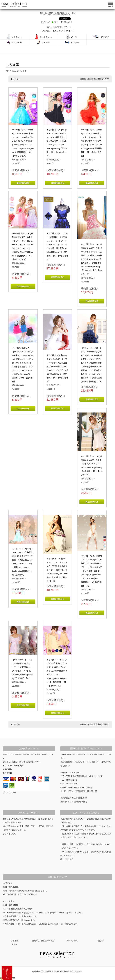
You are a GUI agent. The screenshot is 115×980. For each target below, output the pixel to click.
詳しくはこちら (9, 792)
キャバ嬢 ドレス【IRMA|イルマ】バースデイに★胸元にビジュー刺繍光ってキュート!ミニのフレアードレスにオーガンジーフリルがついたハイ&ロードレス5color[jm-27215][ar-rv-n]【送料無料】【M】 (92, 571)
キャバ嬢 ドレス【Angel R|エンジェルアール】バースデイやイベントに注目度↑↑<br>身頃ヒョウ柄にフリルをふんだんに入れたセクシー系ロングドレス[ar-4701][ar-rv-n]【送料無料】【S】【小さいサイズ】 (92, 259)
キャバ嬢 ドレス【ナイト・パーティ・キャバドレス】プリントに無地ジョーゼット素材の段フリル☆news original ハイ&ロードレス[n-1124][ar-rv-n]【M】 (57, 570)
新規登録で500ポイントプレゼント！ (7, 973)
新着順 (90, 79)
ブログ (55, 22)
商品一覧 (101, 941)
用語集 (14, 944)
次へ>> (17, 79)
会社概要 (14, 941)
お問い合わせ (66, 22)
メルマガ (45, 22)
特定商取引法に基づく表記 (43, 941)
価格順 (83, 79)
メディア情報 (72, 941)
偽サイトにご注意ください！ (59, 27)
